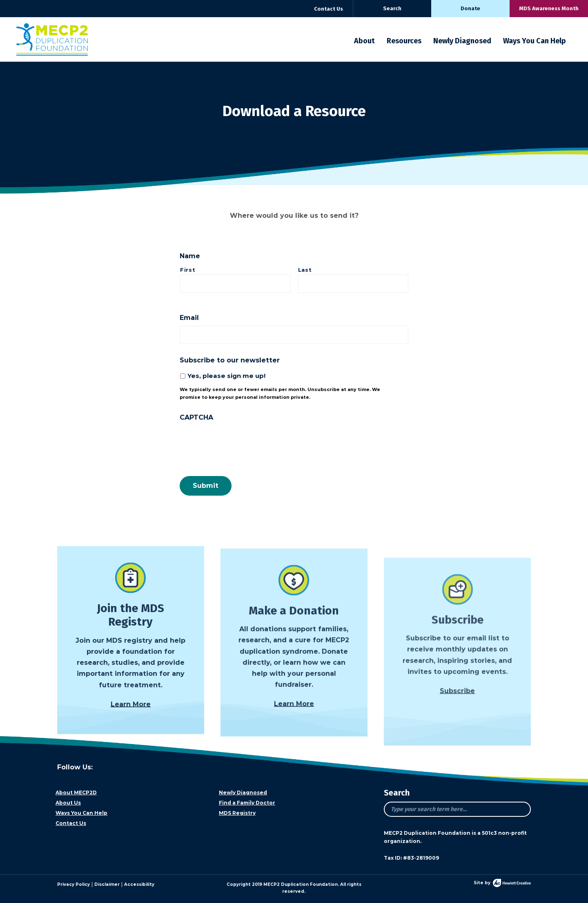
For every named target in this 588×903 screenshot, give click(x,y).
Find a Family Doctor (247, 803)
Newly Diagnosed (462, 41)
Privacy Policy (73, 885)
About (364, 41)
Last (305, 270)
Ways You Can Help (535, 41)
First (188, 270)
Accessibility (139, 885)
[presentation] (242, 441)
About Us (68, 803)
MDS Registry (237, 813)
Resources (404, 41)
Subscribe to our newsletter (230, 360)
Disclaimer (107, 885)
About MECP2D (76, 792)
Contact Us (329, 9)
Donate (470, 8)
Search (392, 8)
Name (190, 256)
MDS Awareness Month (549, 8)
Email (189, 318)
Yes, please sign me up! (226, 376)
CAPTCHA (196, 417)
